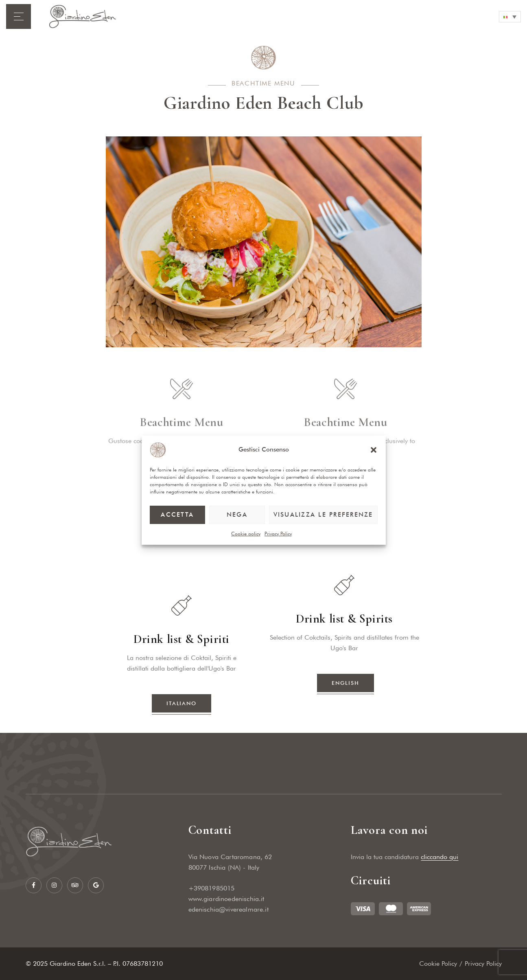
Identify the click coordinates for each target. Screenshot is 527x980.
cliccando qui (440, 857)
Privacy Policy (278, 534)
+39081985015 (212, 888)
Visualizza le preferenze (323, 515)
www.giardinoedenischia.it (226, 899)
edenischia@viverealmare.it (229, 909)
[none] (510, 17)
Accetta (177, 515)
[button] (374, 450)
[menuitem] (510, 17)
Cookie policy (246, 534)
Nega (237, 515)
